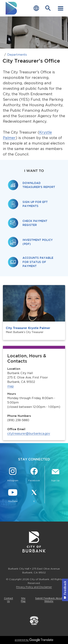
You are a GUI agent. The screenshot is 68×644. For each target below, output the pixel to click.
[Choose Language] (36, 8)
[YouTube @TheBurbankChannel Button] (13, 496)
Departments (17, 55)
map (11, 386)
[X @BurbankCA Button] (34, 496)
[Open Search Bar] (48, 8)
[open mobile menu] (61, 8)
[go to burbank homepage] (11, 8)
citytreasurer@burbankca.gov (29, 434)
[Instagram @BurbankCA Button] (13, 475)
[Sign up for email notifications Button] (55, 475)
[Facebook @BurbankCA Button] (34, 475)
